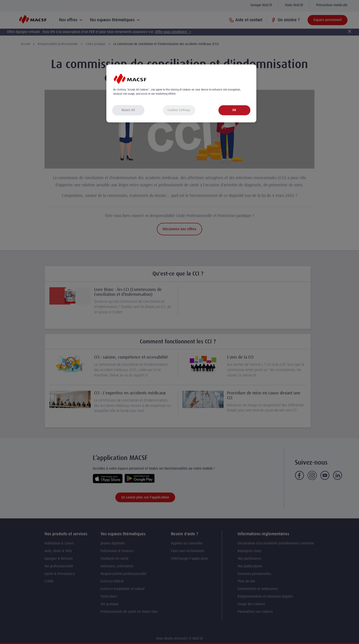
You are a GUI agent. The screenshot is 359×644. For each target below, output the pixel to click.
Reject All (128, 110)
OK (234, 110)
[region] (181, 93)
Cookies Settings (179, 110)
